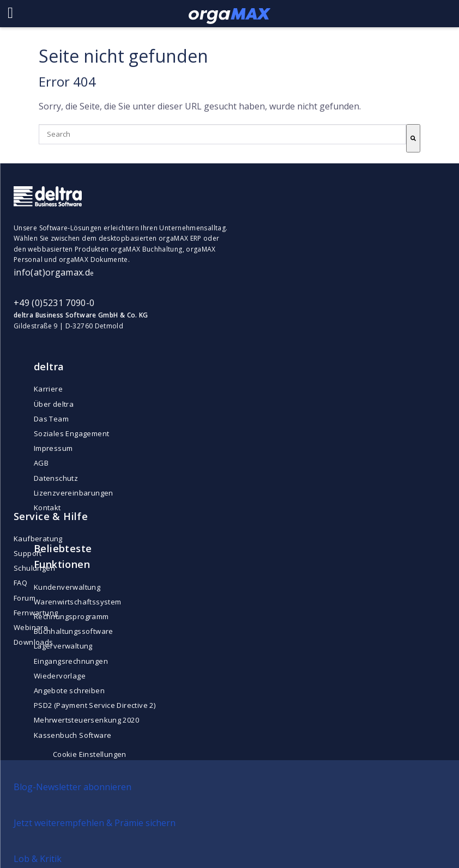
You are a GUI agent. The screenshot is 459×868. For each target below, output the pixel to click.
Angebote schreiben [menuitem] (69, 690)
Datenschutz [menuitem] (56, 478)
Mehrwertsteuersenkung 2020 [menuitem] (86, 720)
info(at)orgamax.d (52, 272)
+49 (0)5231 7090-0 (54, 303)
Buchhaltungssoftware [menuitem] (74, 631)
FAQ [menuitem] (20, 583)
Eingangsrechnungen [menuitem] (71, 661)
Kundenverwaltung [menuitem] (67, 587)
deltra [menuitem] (49, 366)
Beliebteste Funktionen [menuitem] (63, 556)
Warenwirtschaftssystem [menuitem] (78, 602)
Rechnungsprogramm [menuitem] (71, 616)
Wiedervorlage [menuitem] (60, 676)
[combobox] (222, 134)
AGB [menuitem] (41, 463)
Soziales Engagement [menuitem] (71, 433)
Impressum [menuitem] (53, 448)
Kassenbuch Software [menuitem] (73, 735)
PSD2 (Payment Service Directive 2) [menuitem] (95, 705)
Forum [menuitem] (25, 598)
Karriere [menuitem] (48, 389)
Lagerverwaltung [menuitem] (63, 646)
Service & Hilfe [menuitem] (51, 516)
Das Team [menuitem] (51, 419)
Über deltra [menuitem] (54, 404)
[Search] (413, 138)
